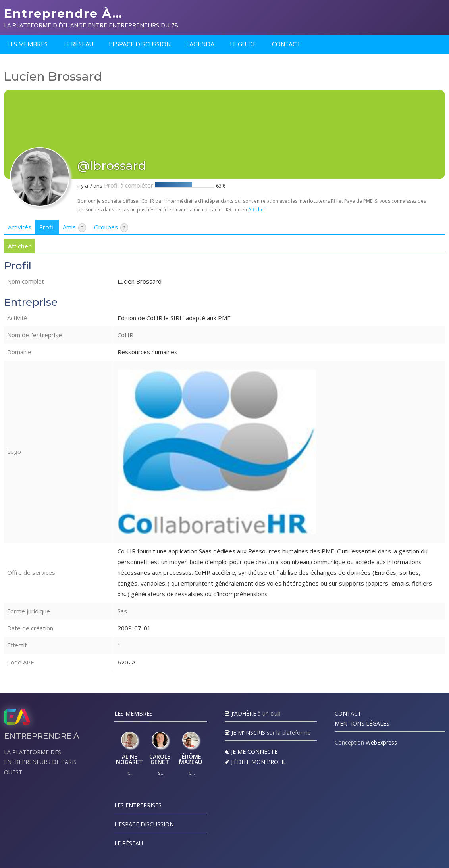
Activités (20, 227)
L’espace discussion (140, 44)
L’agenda (200, 44)
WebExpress (381, 742)
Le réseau (78, 44)
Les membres (27, 44)
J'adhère (240, 713)
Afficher (257, 210)
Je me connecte (251, 752)
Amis (74, 228)
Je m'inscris (245, 733)
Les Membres (134, 713)
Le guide (243, 44)
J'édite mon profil (255, 762)
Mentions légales (362, 723)
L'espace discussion (144, 824)
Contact (286, 44)
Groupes (111, 228)
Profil (47, 227)
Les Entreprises (138, 805)
